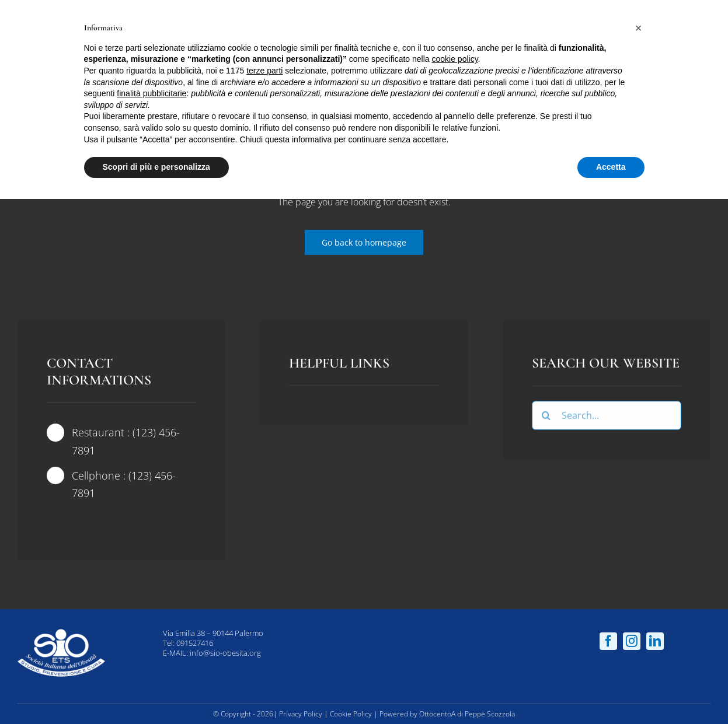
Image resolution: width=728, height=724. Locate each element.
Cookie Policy (351, 714)
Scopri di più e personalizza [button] (156, 167)
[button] (639, 28)
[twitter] (72, 523)
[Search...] (607, 417)
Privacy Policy (301, 714)
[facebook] (51, 523)
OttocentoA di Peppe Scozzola (467, 714)
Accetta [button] (611, 167)
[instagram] (93, 523)
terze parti (264, 71)
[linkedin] (655, 641)
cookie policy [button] (454, 59)
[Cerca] (546, 417)
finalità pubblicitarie (151, 93)
